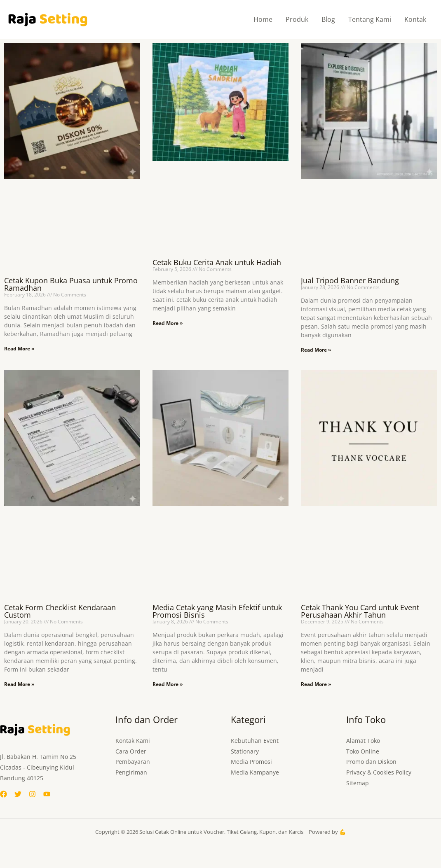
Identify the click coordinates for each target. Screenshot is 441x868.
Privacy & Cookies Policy (379, 773)
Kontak (415, 19)
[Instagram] (32, 794)
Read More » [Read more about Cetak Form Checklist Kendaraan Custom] (19, 684)
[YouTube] (47, 794)
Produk (297, 19)
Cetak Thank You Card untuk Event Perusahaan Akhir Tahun (360, 611)
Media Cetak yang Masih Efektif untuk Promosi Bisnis (217, 611)
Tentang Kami (370, 19)
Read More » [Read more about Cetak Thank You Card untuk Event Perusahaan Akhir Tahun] (316, 684)
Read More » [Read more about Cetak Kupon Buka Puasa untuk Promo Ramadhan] (19, 349)
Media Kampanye (255, 773)
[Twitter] (18, 794)
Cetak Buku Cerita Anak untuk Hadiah (217, 262)
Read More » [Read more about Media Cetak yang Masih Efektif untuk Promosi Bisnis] (168, 684)
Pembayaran (133, 762)
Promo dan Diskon (371, 762)
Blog (328, 19)
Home (263, 19)
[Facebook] (4, 794)
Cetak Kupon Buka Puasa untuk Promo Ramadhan (71, 284)
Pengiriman (131, 773)
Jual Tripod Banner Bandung (350, 280)
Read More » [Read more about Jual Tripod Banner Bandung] (316, 350)
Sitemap (358, 783)
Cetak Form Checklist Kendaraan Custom (60, 611)
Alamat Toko (363, 741)
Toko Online (363, 751)
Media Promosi (251, 762)
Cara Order (131, 751)
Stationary (245, 751)
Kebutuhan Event (255, 741)
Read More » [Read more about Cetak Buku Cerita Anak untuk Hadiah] (168, 323)
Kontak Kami (133, 741)
